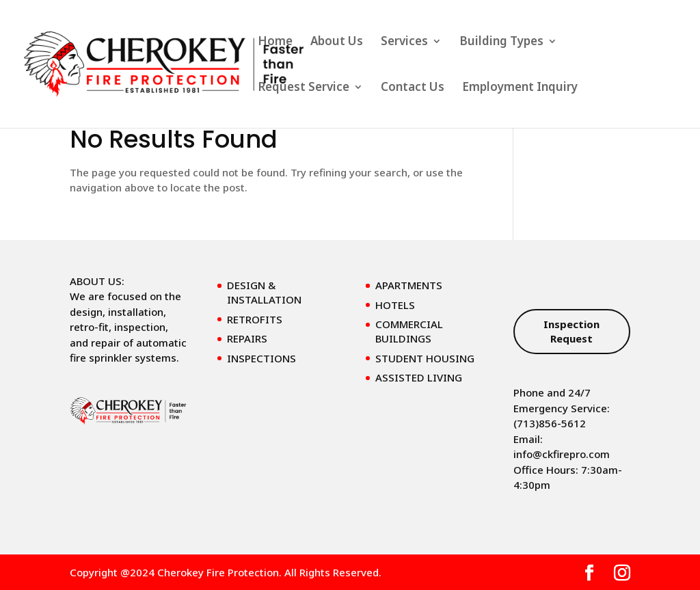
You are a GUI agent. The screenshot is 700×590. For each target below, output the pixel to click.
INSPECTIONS (261, 358)
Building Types (501, 42)
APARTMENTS (409, 285)
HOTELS (395, 305)
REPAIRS (247, 338)
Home (275, 42)
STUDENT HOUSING (425, 358)
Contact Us (413, 88)
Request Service (304, 88)
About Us (337, 42)
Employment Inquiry (520, 88)
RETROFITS (255, 319)
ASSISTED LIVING (419, 377)
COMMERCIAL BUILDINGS (409, 331)
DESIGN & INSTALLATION (264, 292)
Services (404, 42)
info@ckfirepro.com (562, 454)
